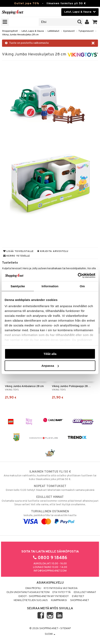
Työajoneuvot (86, 31)
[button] (95, 22)
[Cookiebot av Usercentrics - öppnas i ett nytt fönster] (78, 276)
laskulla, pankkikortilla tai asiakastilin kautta (50, 517)
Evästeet (78, 596)
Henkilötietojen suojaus (31, 600)
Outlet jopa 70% (27, 4)
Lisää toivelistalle (18, 251)
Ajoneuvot (69, 31)
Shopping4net (10, 31)
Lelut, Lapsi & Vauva (33, 31)
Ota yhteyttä (61, 592)
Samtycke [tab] (18, 286)
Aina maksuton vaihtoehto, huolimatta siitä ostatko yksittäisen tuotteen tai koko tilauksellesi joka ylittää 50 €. (50, 475)
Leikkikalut (53, 31)
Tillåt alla (50, 354)
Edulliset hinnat (85, 592)
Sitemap (66, 629)
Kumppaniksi (59, 600)
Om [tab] (82, 286)
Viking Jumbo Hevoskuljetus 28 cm (20, 35)
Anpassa (50, 366)
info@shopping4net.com (50, 571)
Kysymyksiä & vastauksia (61, 588)
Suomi (50, 634)
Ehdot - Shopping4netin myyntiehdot (44, 596)
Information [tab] (50, 286)
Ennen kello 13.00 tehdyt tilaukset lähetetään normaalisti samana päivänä (50, 488)
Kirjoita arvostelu (53, 251)
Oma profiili (33, 588)
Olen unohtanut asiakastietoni (28, 592)
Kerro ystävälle (17, 256)
